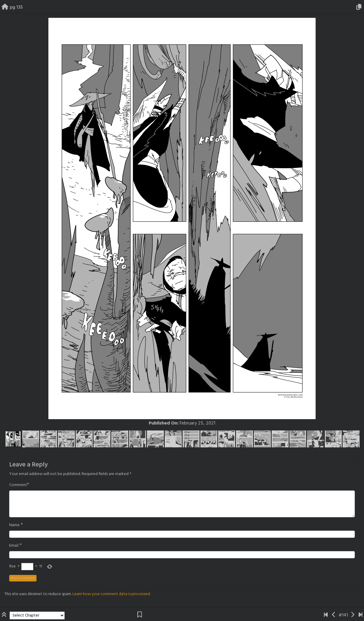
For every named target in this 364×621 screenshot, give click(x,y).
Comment (18, 485)
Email (14, 546)
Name (14, 525)
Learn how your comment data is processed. (111, 594)
